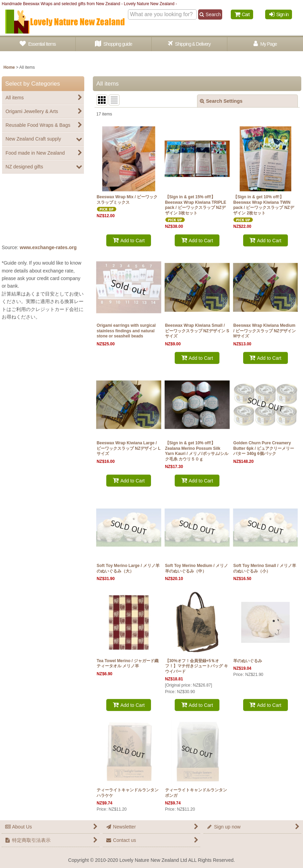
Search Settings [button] (221, 101)
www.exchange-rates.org (48, 247)
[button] (190, 44)
